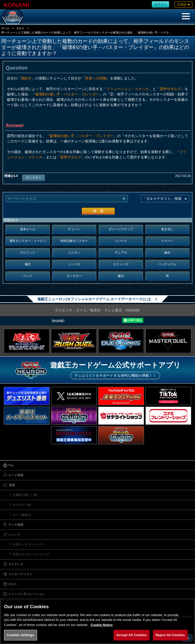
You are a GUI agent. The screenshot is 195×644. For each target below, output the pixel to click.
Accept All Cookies (132, 635)
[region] (97, 621)
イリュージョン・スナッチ (128, 89)
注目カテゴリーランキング (31, 554)
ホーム (5, 28)
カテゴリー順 (22, 505)
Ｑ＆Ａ (20, 28)
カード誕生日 (22, 515)
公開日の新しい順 (25, 495)
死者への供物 (96, 78)
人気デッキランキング (28, 544)
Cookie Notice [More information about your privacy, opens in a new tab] (102, 625)
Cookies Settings (21, 635)
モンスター (34, 177)
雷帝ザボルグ (170, 89)
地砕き (26, 78)
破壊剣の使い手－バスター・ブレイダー (67, 94)
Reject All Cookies (170, 635)
